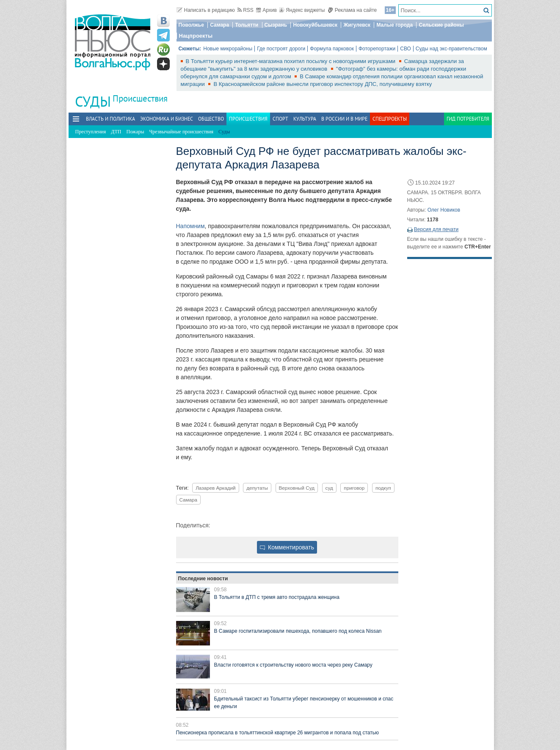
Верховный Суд (297, 488)
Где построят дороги (281, 49)
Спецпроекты (390, 119)
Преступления (91, 132)
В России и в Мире (344, 119)
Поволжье (191, 25)
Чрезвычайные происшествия (182, 132)
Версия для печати (436, 229)
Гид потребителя (468, 119)
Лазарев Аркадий (215, 488)
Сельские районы (441, 25)
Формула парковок (332, 49)
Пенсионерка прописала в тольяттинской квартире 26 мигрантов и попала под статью (278, 733)
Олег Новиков (444, 210)
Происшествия (140, 98)
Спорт (280, 119)
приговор (354, 488)
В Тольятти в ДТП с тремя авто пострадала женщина (277, 597)
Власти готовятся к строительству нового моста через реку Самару (293, 665)
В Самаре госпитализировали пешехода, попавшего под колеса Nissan (298, 631)
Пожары (135, 132)
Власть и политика (110, 119)
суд (329, 488)
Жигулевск (357, 25)
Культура (305, 119)
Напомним (190, 226)
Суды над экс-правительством (451, 49)
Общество (211, 119)
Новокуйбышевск (315, 25)
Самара (219, 25)
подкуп (383, 488)
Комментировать (287, 547)
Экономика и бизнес (167, 119)
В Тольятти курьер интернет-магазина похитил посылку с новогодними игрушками (291, 61)
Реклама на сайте (352, 10)
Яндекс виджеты (302, 10)
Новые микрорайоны (228, 49)
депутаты (257, 488)
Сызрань (276, 25)
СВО (406, 49)
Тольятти (247, 25)
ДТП (116, 132)
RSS (246, 10)
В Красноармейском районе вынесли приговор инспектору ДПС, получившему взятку (323, 84)
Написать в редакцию (206, 10)
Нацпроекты (196, 36)
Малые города (394, 25)
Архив (266, 10)
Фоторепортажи (377, 49)
